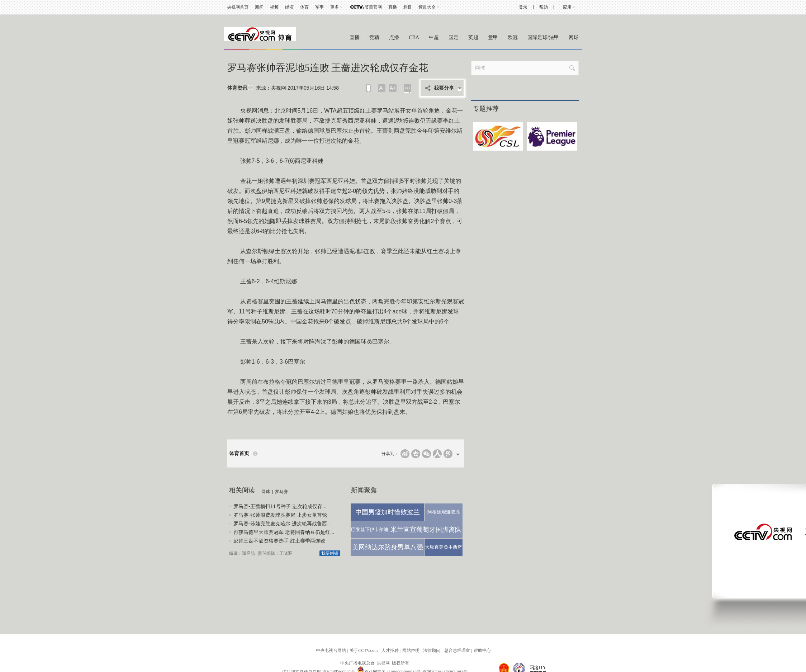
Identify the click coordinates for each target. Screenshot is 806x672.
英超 (473, 37)
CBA (414, 37)
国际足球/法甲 (543, 37)
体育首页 (239, 453)
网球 (574, 37)
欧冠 (513, 37)
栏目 (408, 7)
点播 (394, 37)
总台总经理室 (457, 650)
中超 (434, 37)
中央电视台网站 (331, 650)
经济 (289, 7)
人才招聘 (390, 650)
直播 (393, 7)
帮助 (544, 7)
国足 (454, 37)
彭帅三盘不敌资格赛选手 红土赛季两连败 (279, 541)
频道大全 (427, 7)
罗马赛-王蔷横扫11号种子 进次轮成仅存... (280, 506)
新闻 (259, 7)
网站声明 (411, 650)
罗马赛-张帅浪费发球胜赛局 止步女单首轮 (280, 515)
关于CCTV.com (364, 650)
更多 (335, 7)
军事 (319, 7)
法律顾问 (432, 650)
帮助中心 (482, 650)
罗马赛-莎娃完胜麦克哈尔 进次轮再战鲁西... (282, 524)
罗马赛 (281, 492)
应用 (567, 7)
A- (382, 88)
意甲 (493, 37)
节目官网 (373, 7)
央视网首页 (238, 7)
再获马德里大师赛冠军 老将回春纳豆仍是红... (284, 532)
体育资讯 (237, 88)
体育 (304, 7)
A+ (393, 88)
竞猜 (374, 37)
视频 (274, 7)
